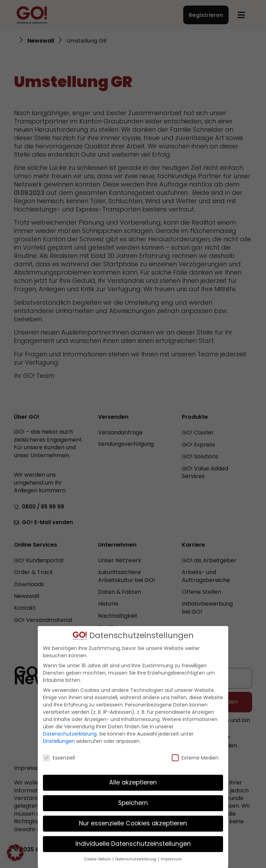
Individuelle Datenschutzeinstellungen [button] (133, 844)
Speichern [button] (133, 803)
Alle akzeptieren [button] (133, 782)
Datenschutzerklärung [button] (136, 859)
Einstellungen (59, 741)
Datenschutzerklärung (70, 734)
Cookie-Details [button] (98, 859)
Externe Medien (195, 758)
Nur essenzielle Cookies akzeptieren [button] (133, 823)
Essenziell (59, 758)
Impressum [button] (171, 859)
